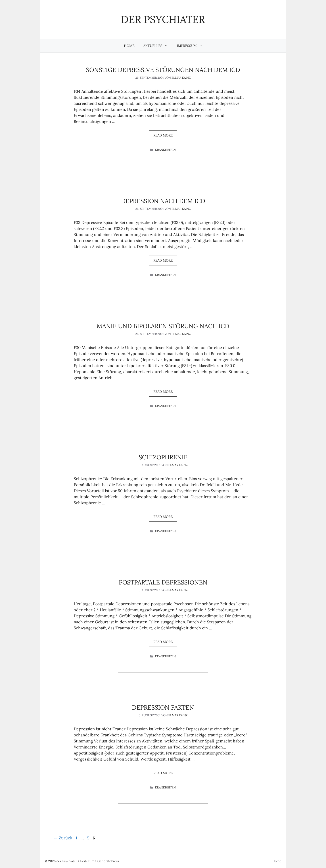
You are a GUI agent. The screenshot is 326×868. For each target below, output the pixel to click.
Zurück (63, 838)
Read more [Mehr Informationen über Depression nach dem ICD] (163, 260)
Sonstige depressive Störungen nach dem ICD (163, 70)
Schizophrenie (163, 457)
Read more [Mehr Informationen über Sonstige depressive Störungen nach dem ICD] (163, 135)
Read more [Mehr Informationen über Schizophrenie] (163, 517)
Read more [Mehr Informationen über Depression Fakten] (163, 773)
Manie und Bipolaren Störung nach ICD (163, 326)
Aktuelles (158, 46)
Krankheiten (165, 150)
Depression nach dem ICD (163, 201)
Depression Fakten (163, 707)
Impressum (192, 46)
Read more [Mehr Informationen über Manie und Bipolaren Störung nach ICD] (163, 392)
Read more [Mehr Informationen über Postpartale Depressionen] (163, 642)
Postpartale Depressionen (163, 582)
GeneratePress (108, 861)
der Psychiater (163, 19)
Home (129, 46)
